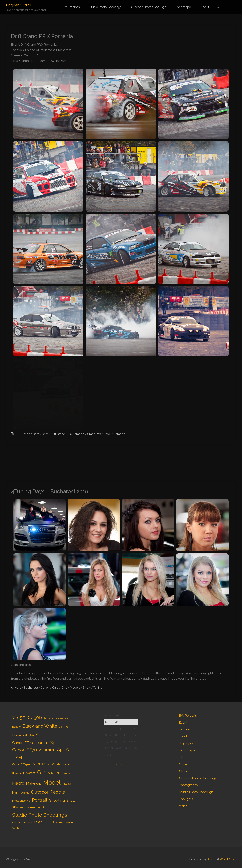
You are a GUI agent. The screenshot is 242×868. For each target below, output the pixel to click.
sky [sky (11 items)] (15, 807)
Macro (184, 764)
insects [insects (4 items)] (66, 773)
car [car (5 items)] (49, 764)
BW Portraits (188, 716)
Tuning (98, 688)
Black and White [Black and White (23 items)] (40, 726)
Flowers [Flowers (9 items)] (29, 773)
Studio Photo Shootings (196, 792)
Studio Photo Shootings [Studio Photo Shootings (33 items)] (40, 815)
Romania (119, 434)
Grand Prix (94, 434)
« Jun (119, 764)
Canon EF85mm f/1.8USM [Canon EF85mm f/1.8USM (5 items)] (29, 764)
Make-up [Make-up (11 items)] (34, 783)
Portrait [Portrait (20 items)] (40, 800)
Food (183, 736)
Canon (26, 434)
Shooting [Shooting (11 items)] (57, 800)
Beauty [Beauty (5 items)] (16, 727)
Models (75, 688)
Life (182, 757)
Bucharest (31, 688)
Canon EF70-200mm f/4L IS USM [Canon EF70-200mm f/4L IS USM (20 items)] (40, 754)
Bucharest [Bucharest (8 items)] (20, 735)
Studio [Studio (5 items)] (41, 807)
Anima (212, 859)
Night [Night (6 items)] (16, 793)
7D (17, 434)
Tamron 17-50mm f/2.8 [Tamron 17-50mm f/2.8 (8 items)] (39, 822)
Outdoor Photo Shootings (198, 778)
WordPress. (228, 859)
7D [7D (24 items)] (15, 717)
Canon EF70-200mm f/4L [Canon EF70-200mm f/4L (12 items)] (34, 743)
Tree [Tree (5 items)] (61, 822)
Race (107, 434)
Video (183, 806)
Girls (64, 688)
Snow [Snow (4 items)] (23, 808)
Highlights (186, 743)
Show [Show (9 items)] (71, 800)
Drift (45, 434)
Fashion (185, 729)
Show (87, 688)
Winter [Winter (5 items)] (16, 828)
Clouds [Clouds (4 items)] (56, 764)
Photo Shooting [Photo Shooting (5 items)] (21, 801)
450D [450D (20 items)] (36, 718)
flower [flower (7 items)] (17, 773)
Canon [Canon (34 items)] (44, 735)
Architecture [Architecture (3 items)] (61, 718)
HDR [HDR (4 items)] (57, 773)
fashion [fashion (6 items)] (67, 764)
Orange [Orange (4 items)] (25, 793)
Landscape (187, 750)
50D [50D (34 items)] (25, 717)
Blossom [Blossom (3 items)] (63, 727)
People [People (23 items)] (58, 792)
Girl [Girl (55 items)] (42, 772)
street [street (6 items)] (32, 807)
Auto (18, 688)
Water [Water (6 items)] (70, 822)
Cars (36, 434)
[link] (218, 7)
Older (183, 771)
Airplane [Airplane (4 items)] (48, 718)
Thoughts (186, 799)
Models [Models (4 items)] (67, 784)
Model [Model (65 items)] (52, 783)
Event (183, 723)
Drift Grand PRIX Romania (42, 36)
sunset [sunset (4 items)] (16, 823)
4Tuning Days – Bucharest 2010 (50, 491)
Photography (189, 785)
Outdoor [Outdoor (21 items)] (40, 792)
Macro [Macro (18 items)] (18, 783)
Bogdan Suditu (19, 5)
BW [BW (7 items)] (32, 735)
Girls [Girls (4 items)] (51, 773)
